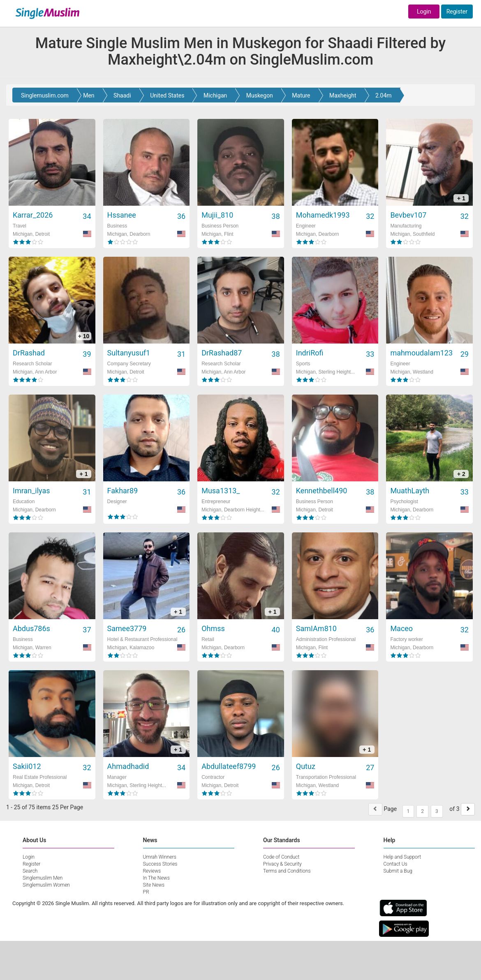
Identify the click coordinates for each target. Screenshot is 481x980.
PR (146, 892)
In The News (156, 878)
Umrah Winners (160, 857)
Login (424, 12)
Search (30, 871)
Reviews (152, 871)
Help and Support (402, 857)
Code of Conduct (281, 857)
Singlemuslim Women (46, 885)
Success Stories (160, 864)
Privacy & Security (282, 864)
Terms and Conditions (287, 871)
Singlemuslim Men (43, 878)
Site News (154, 885)
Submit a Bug (398, 871)
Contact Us (395, 864)
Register (457, 12)
